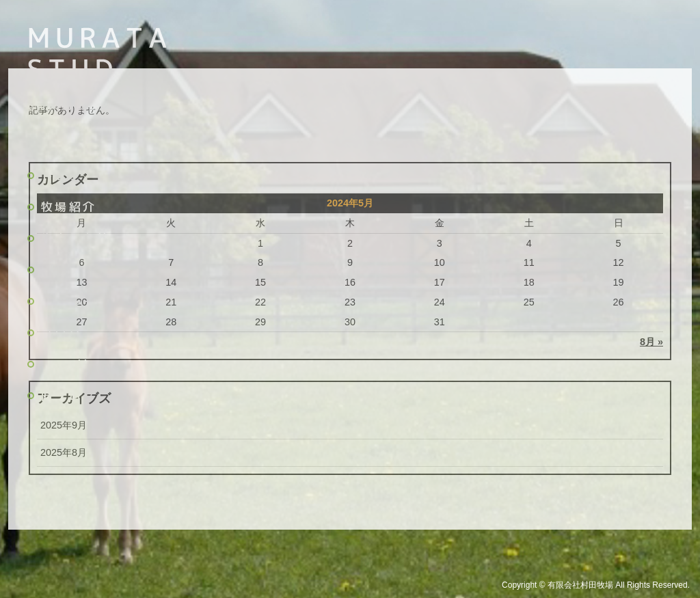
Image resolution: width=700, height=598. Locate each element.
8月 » (651, 342)
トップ (62, 175)
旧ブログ (69, 395)
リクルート (76, 301)
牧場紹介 (69, 207)
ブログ (62, 332)
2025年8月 (64, 452)
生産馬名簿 (76, 238)
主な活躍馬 (76, 270)
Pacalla (70, 364)
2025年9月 (64, 425)
